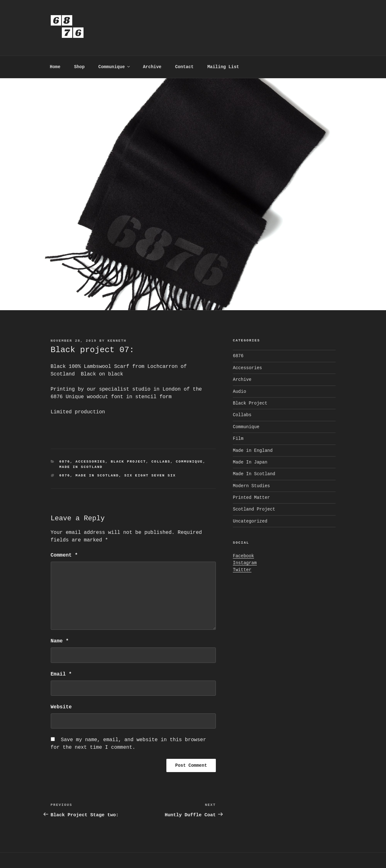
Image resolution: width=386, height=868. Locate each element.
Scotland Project (254, 509)
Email (61, 674)
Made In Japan (250, 462)
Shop (79, 67)
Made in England (253, 451)
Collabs (161, 462)
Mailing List (223, 67)
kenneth (117, 341)
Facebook (243, 556)
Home (55, 67)
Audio (239, 392)
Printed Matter (251, 498)
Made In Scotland (81, 467)
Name (60, 641)
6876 (65, 462)
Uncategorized (250, 521)
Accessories (91, 462)
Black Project (128, 462)
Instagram (245, 563)
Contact (184, 67)
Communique (115, 67)
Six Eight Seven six (150, 475)
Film (238, 439)
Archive (152, 67)
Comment (64, 555)
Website (61, 707)
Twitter (242, 570)
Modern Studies (251, 486)
